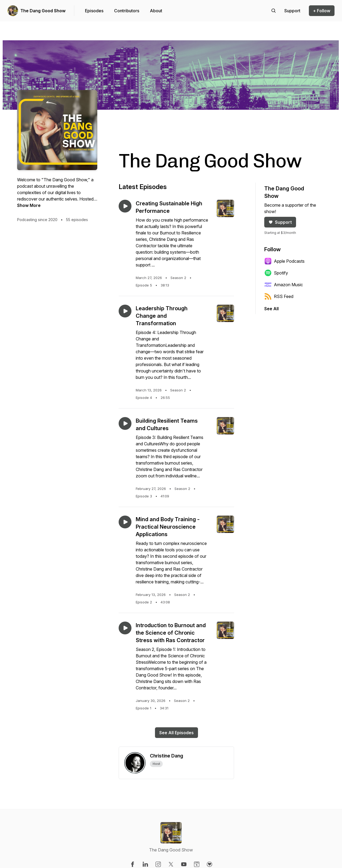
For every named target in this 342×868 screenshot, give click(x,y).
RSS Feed (279, 296)
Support (280, 222)
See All (271, 309)
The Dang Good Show (43, 11)
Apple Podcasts (284, 261)
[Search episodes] (274, 11)
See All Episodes (176, 733)
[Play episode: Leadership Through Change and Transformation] (125, 311)
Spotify (276, 273)
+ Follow (322, 11)
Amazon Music (284, 285)
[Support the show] (292, 11)
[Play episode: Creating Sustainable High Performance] (125, 206)
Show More (29, 205)
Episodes (94, 11)
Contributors (127, 11)
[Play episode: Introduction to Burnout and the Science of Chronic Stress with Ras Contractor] (125, 628)
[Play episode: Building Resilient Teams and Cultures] (125, 423)
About (156, 11)
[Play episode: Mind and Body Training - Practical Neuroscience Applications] (125, 522)
